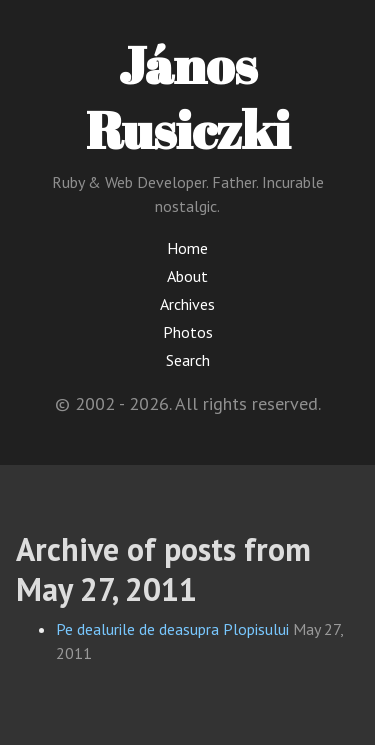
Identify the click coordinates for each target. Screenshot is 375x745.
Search (188, 360)
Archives (187, 304)
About (187, 276)
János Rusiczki (188, 96)
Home (187, 248)
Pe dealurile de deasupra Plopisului (172, 629)
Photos (188, 332)
